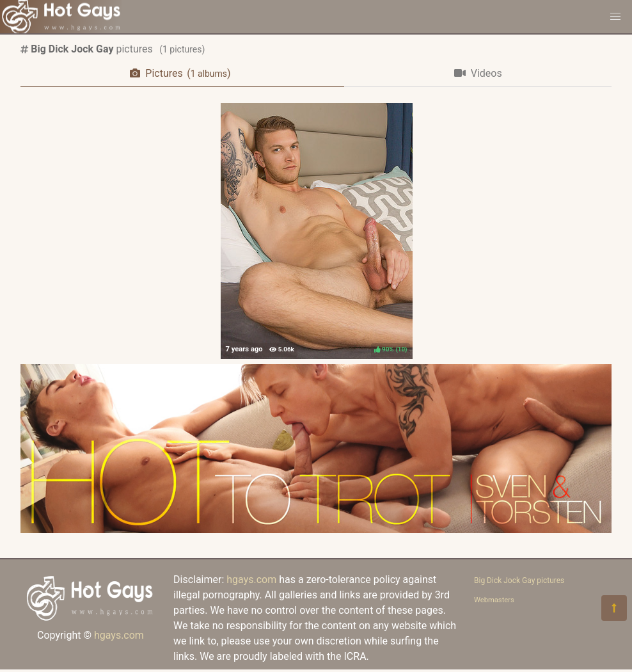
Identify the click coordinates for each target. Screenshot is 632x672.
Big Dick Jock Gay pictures (519, 580)
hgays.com (119, 635)
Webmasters (494, 600)
